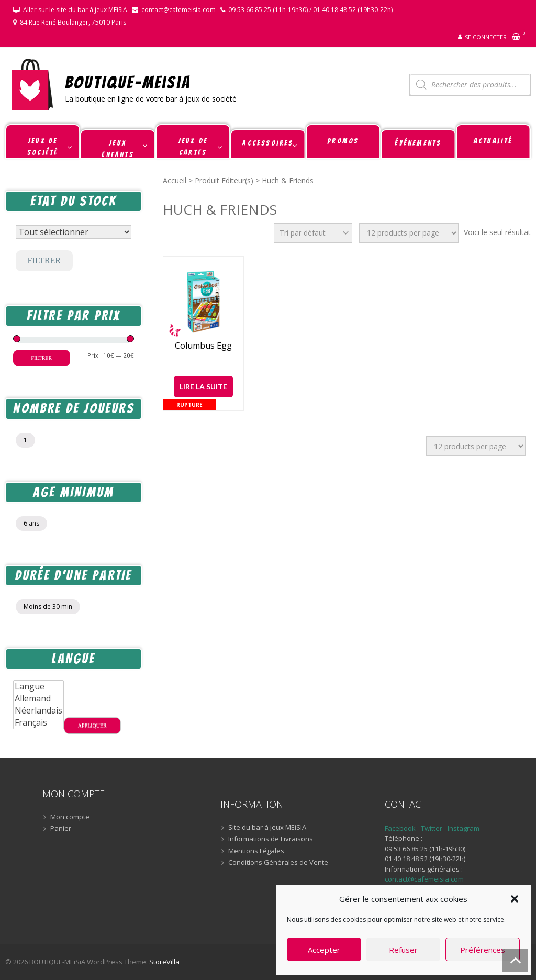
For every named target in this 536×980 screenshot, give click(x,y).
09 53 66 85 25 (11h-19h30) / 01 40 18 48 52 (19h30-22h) (310, 10)
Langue (38, 687)
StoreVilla (164, 962)
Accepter (324, 950)
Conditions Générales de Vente (278, 863)
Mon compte (70, 817)
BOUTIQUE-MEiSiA (128, 82)
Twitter (432, 828)
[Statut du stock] (74, 232)
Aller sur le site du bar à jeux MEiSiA (75, 10)
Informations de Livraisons (271, 839)
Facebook (400, 828)
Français (38, 723)
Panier (61, 829)
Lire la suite (203, 387)
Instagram (464, 828)
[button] (515, 899)
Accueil (175, 180)
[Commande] (313, 233)
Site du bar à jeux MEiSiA (267, 828)
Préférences (483, 950)
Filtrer (44, 260)
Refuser (403, 950)
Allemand (38, 699)
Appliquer (92, 725)
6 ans (31, 523)
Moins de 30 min (48, 606)
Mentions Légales (256, 851)
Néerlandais (38, 711)
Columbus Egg (203, 346)
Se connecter (486, 37)
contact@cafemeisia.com (178, 10)
